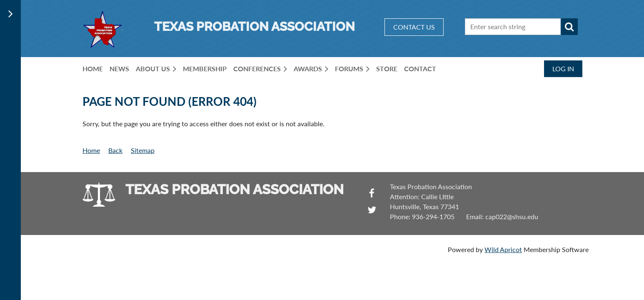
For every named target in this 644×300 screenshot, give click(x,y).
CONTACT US (414, 27)
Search (569, 27)
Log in (563, 69)
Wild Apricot (503, 249)
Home (91, 150)
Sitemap (143, 150)
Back (115, 150)
